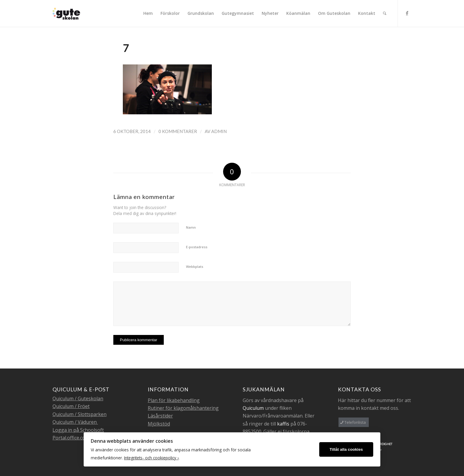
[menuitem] (148, 13)
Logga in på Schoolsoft (78, 430)
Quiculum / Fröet (71, 406)
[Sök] (385, 13)
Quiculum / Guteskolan (78, 398)
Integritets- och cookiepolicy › (151, 458)
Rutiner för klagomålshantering (183, 408)
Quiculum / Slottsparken (80, 414)
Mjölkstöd (159, 424)
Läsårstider (160, 416)
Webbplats (195, 267)
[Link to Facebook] (407, 13)
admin (219, 131)
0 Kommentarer (178, 131)
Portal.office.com (71, 438)
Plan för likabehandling (174, 400)
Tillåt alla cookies (346, 449)
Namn (191, 227)
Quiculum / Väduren (75, 422)
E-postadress (197, 247)
